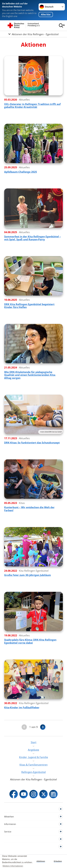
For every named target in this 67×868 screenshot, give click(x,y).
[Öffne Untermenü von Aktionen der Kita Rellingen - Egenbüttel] (33, 34)
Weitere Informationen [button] (13, 866)
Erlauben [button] (58, 861)
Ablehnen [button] (41, 861)
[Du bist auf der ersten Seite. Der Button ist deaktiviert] (24, 727)
